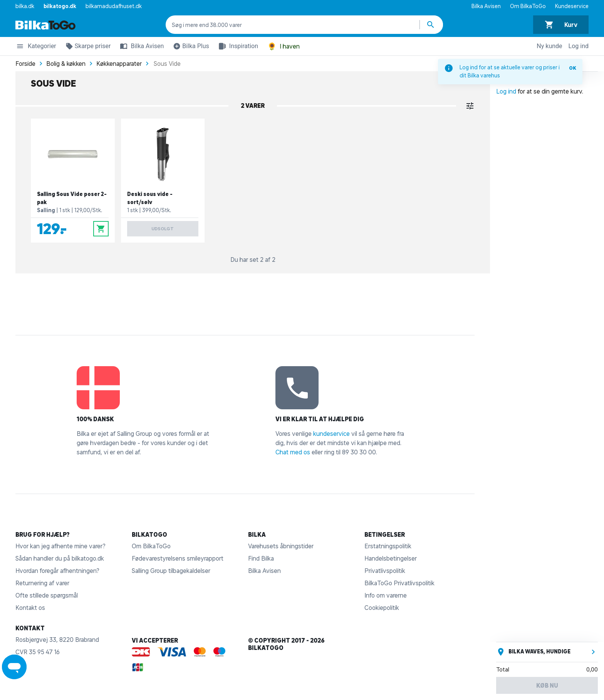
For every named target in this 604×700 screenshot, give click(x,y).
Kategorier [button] (36, 47)
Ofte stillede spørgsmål (47, 595)
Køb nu (547, 685)
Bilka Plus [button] (190, 47)
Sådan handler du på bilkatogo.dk (60, 558)
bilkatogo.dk (60, 6)
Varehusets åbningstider (281, 546)
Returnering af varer (42, 583)
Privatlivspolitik (385, 571)
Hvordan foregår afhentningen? (57, 571)
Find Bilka (261, 558)
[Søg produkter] (431, 25)
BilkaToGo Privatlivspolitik (399, 583)
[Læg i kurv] (101, 229)
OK (573, 68)
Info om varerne (386, 595)
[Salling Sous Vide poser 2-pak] (73, 181)
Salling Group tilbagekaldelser (171, 571)
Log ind (579, 46)
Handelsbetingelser (391, 558)
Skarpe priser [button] (87, 47)
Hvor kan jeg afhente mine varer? (60, 546)
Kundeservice (572, 6)
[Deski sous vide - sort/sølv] (163, 181)
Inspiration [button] (237, 46)
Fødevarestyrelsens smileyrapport (178, 558)
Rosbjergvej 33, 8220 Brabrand (57, 640)
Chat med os (293, 452)
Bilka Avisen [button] (140, 46)
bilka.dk (25, 6)
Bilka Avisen (486, 6)
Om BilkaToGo (528, 6)
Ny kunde (549, 46)
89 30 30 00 (359, 452)
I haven (284, 46)
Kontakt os (30, 608)
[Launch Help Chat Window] (14, 667)
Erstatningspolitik (388, 546)
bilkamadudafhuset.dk (114, 6)
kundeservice (331, 434)
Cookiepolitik (382, 608)
